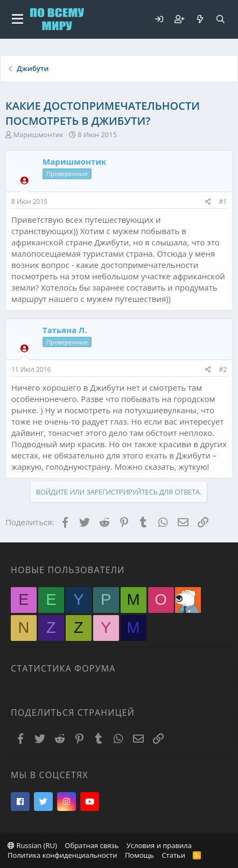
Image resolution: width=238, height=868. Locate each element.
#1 (223, 202)
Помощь (139, 855)
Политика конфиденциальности (62, 855)
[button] (17, 19)
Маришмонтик (38, 135)
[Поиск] (220, 19)
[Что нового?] (200, 19)
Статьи (173, 855)
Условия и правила (159, 845)
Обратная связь (92, 845)
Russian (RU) (32, 845)
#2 (223, 369)
